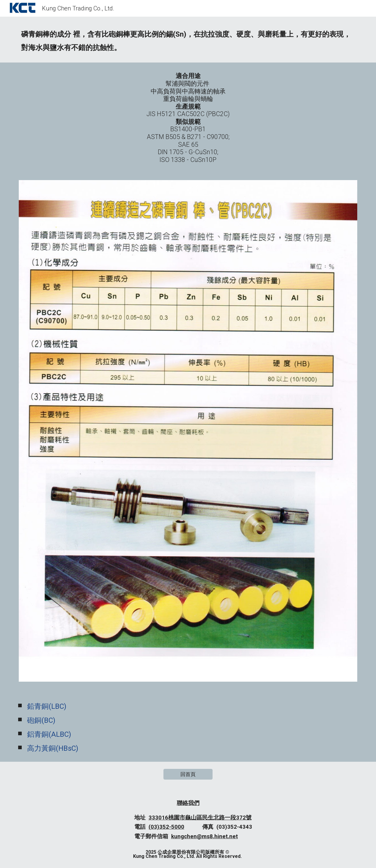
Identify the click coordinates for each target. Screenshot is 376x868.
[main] (188, 40)
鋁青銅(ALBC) (49, 734)
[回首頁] (188, 774)
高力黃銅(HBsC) (53, 748)
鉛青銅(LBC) (47, 706)
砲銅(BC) (41, 720)
